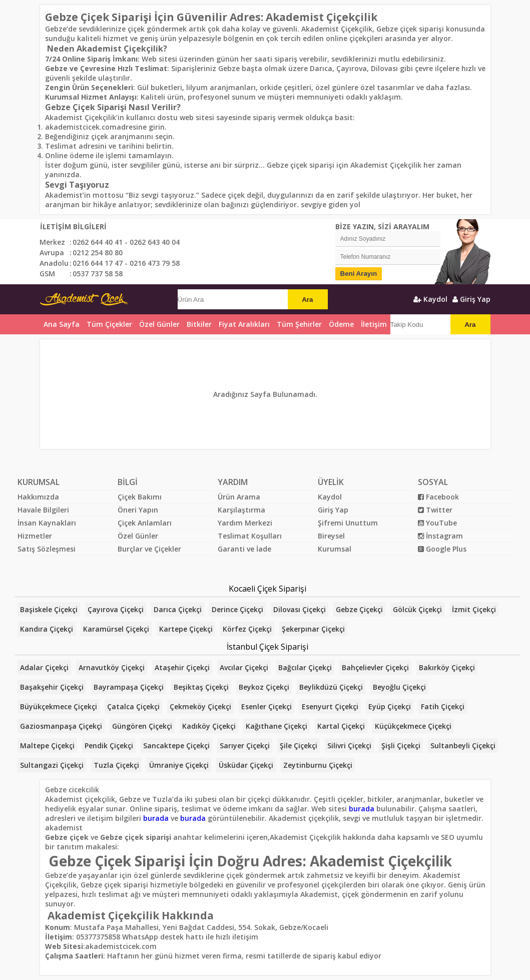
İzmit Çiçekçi (474, 609)
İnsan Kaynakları (47, 523)
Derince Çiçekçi (237, 609)
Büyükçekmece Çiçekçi (59, 706)
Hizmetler (35, 536)
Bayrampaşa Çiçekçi (129, 687)
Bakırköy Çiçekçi (447, 667)
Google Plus (442, 549)
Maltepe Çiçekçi (47, 746)
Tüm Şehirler (299, 324)
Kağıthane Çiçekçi (277, 726)
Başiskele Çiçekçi (49, 609)
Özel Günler (138, 536)
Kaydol (430, 299)
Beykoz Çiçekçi (264, 687)
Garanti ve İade (244, 549)
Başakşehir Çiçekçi (52, 687)
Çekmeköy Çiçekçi (200, 706)
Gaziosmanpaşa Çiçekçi (61, 726)
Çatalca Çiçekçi (133, 706)
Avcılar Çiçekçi (244, 667)
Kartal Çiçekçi (341, 726)
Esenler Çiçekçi (267, 706)
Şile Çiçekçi (299, 746)
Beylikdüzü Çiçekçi (331, 687)
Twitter (435, 510)
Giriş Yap (471, 299)
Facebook (438, 497)
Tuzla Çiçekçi (116, 765)
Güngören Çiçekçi (142, 726)
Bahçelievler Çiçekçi (375, 667)
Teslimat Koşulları (250, 536)
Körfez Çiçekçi (247, 629)
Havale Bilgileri (43, 510)
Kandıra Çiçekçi (47, 629)
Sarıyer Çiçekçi (245, 746)
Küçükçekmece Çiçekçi (413, 726)
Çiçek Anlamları (145, 523)
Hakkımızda (38, 497)
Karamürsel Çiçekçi (116, 629)
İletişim (374, 324)
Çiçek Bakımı (140, 497)
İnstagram (440, 536)
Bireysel (331, 536)
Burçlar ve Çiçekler (149, 549)
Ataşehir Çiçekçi (182, 667)
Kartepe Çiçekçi (186, 629)
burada (362, 809)
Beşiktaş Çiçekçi (201, 687)
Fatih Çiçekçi (443, 706)
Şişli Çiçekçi (401, 746)
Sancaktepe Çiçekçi (176, 746)
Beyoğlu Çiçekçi (399, 687)
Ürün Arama (239, 497)
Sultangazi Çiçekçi (52, 765)
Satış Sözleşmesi (47, 549)
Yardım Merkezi (245, 523)
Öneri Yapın (138, 510)
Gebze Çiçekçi (359, 609)
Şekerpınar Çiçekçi (313, 629)
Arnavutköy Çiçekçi (112, 667)
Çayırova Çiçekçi (116, 609)
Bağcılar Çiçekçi (305, 667)
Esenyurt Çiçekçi (330, 706)
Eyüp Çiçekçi (390, 706)
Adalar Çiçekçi (44, 667)
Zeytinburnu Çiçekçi (318, 765)
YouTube (437, 523)
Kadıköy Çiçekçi (209, 726)
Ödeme (341, 324)
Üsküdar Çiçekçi (246, 765)
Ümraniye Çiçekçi (179, 765)
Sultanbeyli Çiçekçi (463, 746)
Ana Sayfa (62, 324)
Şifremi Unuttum (348, 523)
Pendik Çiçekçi (109, 746)
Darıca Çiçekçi (178, 609)
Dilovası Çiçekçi (300, 609)
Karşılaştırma (241, 510)
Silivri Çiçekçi (349, 746)
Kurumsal (335, 549)
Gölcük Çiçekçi (417, 609)
